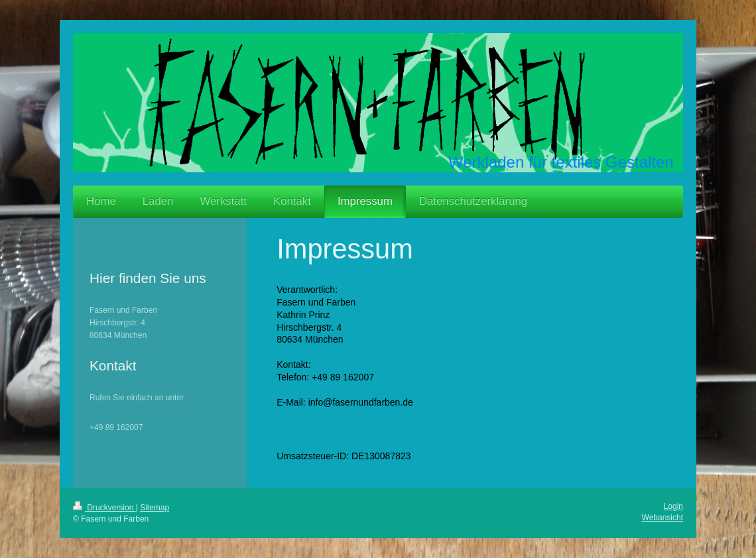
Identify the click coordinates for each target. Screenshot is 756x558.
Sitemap (155, 508)
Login (673, 506)
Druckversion (104, 508)
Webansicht (662, 518)
